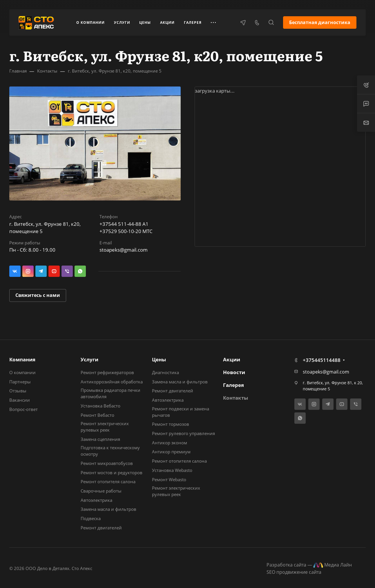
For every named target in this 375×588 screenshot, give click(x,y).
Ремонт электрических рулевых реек (105, 427)
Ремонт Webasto (169, 479)
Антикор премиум (171, 452)
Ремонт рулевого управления (183, 433)
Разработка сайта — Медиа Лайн (309, 565)
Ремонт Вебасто (97, 415)
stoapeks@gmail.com (124, 250)
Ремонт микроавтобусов (107, 463)
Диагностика (165, 372)
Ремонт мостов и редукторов (112, 472)
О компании (22, 372)
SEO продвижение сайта (294, 572)
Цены (159, 359)
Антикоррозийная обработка (112, 382)
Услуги (89, 359)
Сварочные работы (101, 491)
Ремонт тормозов (171, 424)
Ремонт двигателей (101, 528)
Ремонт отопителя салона (108, 481)
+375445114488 (322, 360)
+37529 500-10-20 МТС (126, 231)
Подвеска (91, 518)
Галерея (233, 385)
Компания (22, 359)
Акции (232, 359)
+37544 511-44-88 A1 (124, 224)
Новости (234, 372)
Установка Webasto (172, 470)
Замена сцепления (100, 439)
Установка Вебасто (100, 406)
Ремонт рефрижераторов (107, 372)
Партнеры (20, 382)
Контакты (235, 398)
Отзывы (18, 391)
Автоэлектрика (96, 500)
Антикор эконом (170, 443)
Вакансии (20, 400)
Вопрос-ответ (23, 409)
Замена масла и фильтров (108, 509)
